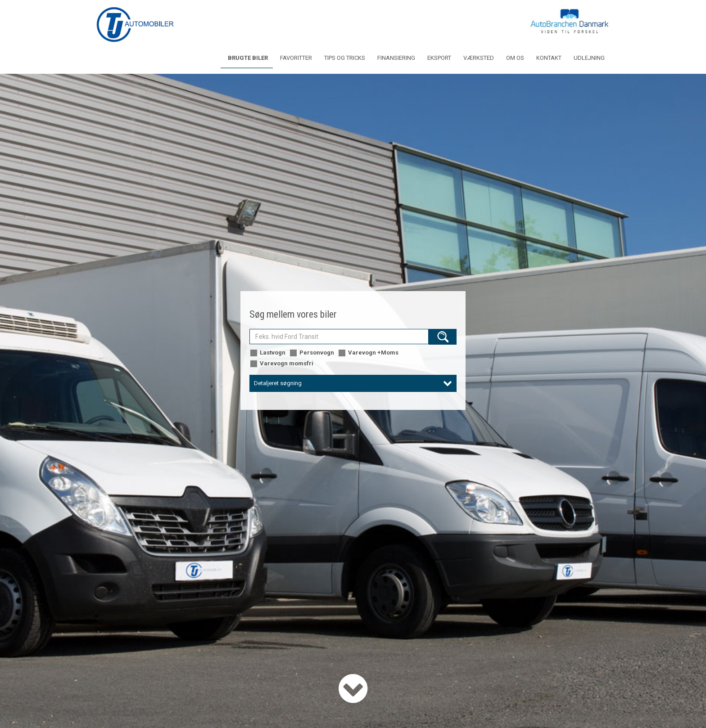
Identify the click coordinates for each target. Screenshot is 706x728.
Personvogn (312, 353)
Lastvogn (267, 353)
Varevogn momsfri (281, 364)
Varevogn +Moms (368, 353)
